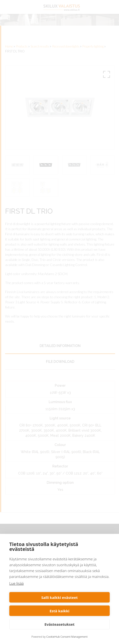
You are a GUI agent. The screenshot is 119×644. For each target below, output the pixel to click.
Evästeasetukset (59, 624)
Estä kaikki (59, 611)
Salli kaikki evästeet (59, 597)
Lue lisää (16, 583)
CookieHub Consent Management (67, 637)
